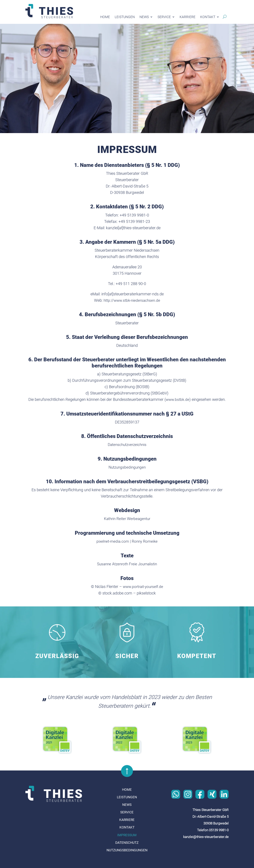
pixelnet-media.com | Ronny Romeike (127, 541)
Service (164, 17)
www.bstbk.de (178, 399)
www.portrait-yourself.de (143, 586)
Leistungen (125, 17)
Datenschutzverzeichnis (127, 444)
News (144, 17)
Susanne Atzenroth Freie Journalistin (127, 563)
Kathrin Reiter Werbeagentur (127, 518)
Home (105, 17)
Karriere (188, 17)
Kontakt (208, 17)
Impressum (127, 834)
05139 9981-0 (219, 829)
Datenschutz (127, 841)
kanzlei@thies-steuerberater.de (206, 836)
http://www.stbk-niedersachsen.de (132, 300)
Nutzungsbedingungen (127, 467)
